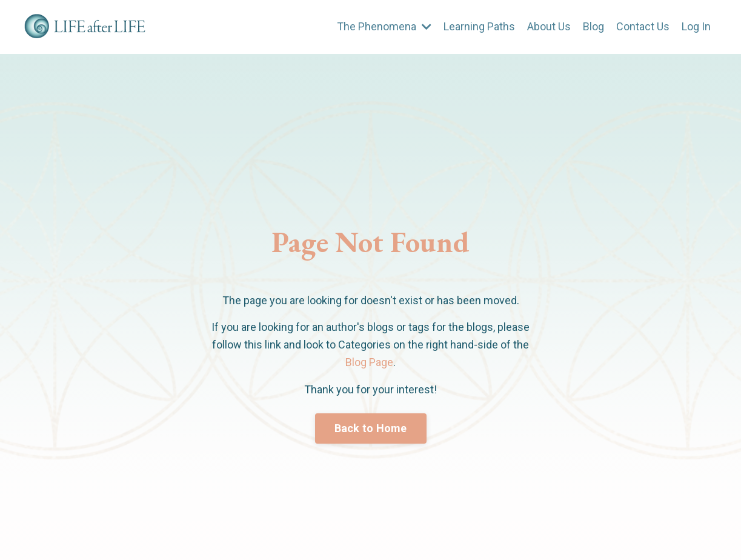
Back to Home (371, 428)
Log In (696, 26)
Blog (593, 26)
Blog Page (369, 362)
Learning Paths (479, 26)
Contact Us (643, 26)
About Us (549, 26)
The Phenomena (384, 26)
